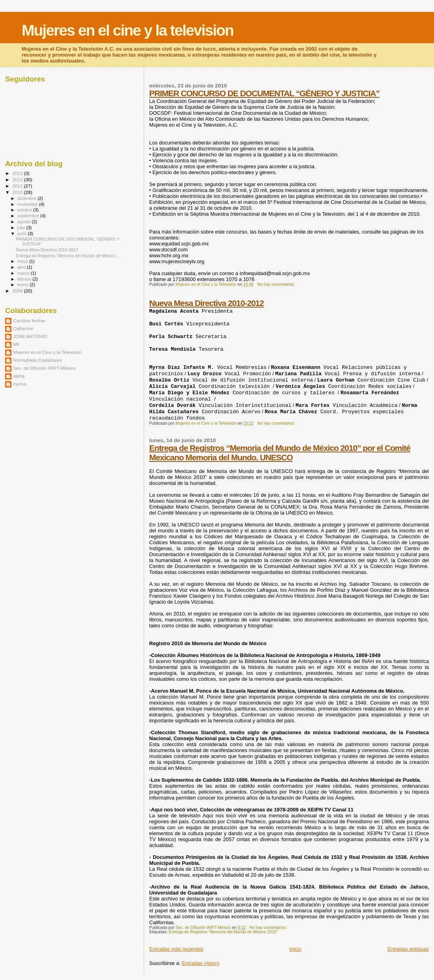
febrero (25, 279)
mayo (23, 261)
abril (22, 267)
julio (22, 228)
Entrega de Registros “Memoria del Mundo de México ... (68, 256)
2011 (18, 186)
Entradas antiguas (408, 949)
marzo (24, 273)
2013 (18, 173)
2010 (18, 192)
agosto (25, 222)
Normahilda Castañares (37, 360)
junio (23, 234)
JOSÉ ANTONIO (30, 336)
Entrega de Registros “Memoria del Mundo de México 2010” (223, 932)
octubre (25, 210)
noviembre (28, 204)
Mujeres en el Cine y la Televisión (48, 352)
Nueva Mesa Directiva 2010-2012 (207, 303)
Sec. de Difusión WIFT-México (44, 368)
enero (24, 285)
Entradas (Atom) (201, 963)
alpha (19, 376)
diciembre (28, 198)
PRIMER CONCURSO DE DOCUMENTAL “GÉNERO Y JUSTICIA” (265, 93)
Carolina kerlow (29, 320)
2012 (18, 179)
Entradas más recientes (176, 949)
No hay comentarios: (277, 284)
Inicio (295, 949)
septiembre (29, 216)
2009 (18, 291)
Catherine (23, 328)
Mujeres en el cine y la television (128, 30)
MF (16, 344)
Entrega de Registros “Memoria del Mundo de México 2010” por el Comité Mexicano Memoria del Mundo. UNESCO (280, 453)
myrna (20, 384)
